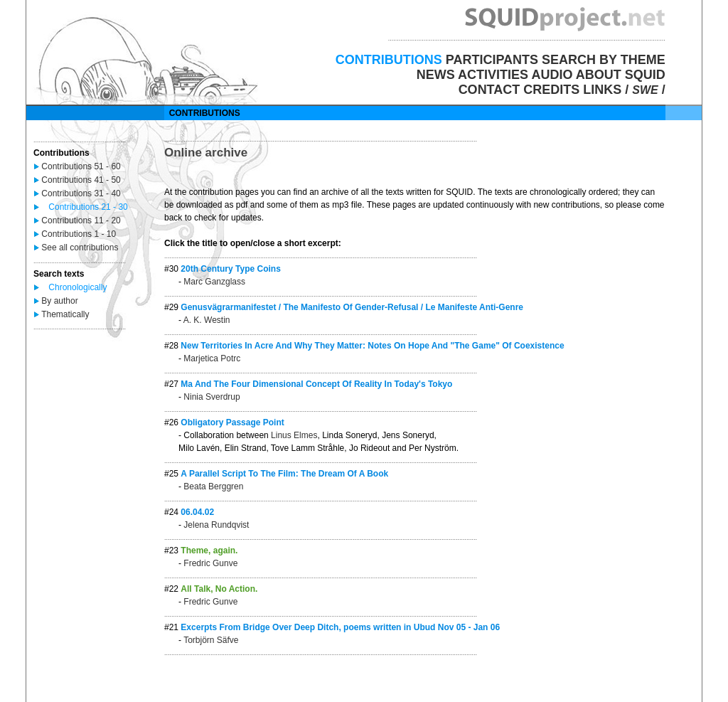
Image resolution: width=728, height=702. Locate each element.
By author (59, 301)
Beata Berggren (213, 486)
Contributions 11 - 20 (81, 220)
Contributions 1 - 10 (79, 234)
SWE (645, 90)
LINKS (602, 90)
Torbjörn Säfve (211, 640)
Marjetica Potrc (212, 358)
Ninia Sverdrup (212, 397)
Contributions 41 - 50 (81, 180)
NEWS (436, 75)
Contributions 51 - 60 (81, 166)
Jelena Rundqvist (216, 525)
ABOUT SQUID (621, 75)
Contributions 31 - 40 (81, 193)
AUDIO (552, 75)
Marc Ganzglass (214, 282)
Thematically (65, 314)
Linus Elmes (294, 435)
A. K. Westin (207, 320)
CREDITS (551, 90)
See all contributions (80, 248)
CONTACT (489, 90)
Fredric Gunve (210, 563)
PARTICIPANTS (492, 60)
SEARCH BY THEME (604, 60)
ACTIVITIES (493, 75)
